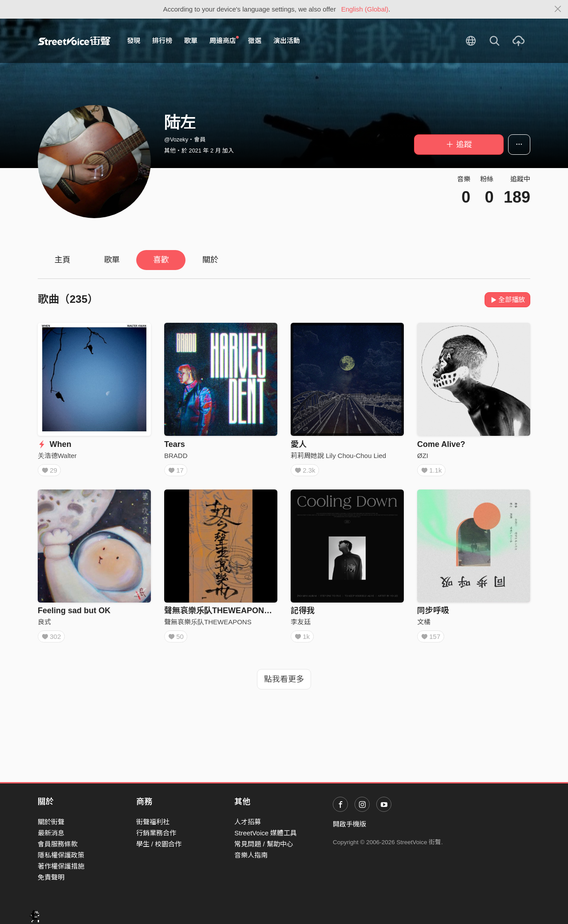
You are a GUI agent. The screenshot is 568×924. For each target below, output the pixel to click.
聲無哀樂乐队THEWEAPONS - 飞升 (228, 614)
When (55, 444)
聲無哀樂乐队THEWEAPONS (208, 625)
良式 (44, 625)
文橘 (424, 625)
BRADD (176, 456)
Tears (175, 444)
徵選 (255, 41)
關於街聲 (51, 822)
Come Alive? (441, 444)
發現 (134, 41)
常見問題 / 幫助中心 (264, 844)
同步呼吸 (433, 614)
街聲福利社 (153, 822)
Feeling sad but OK (74, 614)
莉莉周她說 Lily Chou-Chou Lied (338, 456)
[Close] (558, 9)
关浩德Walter (57, 456)
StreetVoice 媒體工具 (266, 833)
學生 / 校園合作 (159, 844)
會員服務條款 (58, 844)
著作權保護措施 (61, 866)
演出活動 (287, 41)
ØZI (423, 456)
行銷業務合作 (156, 833)
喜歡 (161, 260)
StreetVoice (74, 41)
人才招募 (248, 822)
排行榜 (162, 41)
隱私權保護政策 (61, 855)
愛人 (299, 444)
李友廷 (301, 625)
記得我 (303, 614)
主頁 (63, 260)
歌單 (191, 41)
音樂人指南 (251, 855)
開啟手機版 (349, 824)
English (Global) (365, 9)
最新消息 (51, 833)
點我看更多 (284, 685)
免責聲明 (51, 877)
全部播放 (507, 300)
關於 (210, 260)
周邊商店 (224, 40)
